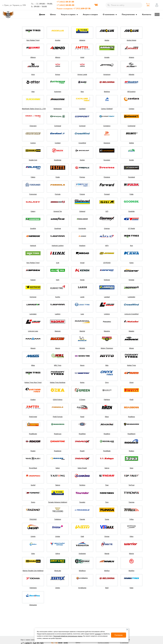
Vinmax (107, 536)
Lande (82, 297)
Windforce (82, 571)
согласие (98, 634)
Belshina (107, 92)
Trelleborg (58, 519)
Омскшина (33, 605)
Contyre (33, 143)
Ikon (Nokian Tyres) (33, 40)
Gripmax (107, 228)
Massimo (107, 331)
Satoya (107, 468)
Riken (107, 417)
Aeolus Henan (131, 40)
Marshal (82, 331)
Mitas (33, 365)
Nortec (82, 382)
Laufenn (58, 314)
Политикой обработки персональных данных (68, 636)
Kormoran (33, 297)
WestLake (58, 571)
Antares (131, 57)
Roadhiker (82, 434)
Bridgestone (58, 109)
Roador (33, 451)
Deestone (107, 143)
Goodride (131, 211)
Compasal (58, 126)
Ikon (132, 246)
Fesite (58, 177)
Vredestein (82, 554)
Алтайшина (82, 588)
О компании (109, 14)
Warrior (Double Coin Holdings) (33, 571)
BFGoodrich (131, 92)
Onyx (107, 382)
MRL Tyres (58, 365)
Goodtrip (33, 228)
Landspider (131, 297)
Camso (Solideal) (107, 109)
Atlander (132, 74)
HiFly (107, 246)
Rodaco (131, 451)
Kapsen (33, 280)
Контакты (147, 14)
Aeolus (107, 40)
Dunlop (82, 160)
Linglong (107, 314)
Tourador (82, 502)
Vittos (131, 536)
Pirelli (131, 400)
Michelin (82, 348)
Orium (132, 382)
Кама (132, 588)
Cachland (82, 109)
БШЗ (107, 588)
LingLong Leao (33, 331)
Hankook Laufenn (58, 246)
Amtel (82, 57)
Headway (82, 246)
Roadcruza (58, 434)
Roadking (107, 434)
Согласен (119, 635)
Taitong (58, 485)
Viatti (82, 536)
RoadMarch (131, 434)
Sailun (58, 468)
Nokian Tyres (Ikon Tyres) (33, 382)
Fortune (82, 194)
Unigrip (33, 536)
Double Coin (33, 160)
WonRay (131, 571)
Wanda (107, 554)
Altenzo (58, 57)
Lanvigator (33, 314)
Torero (33, 502)
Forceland (131, 177)
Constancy (107, 126)
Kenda (82, 280)
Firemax (82, 177)
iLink (58, 263)
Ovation (33, 400)
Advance (82, 40)
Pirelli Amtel (33, 417)
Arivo (33, 74)
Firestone (107, 177)
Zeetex (58, 588)
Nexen (82, 365)
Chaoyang (33, 126)
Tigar (107, 485)
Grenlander (82, 228)
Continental (132, 126)
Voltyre (58, 554)
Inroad (82, 263)
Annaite (107, 57)
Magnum (58, 331)
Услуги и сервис (68, 14)
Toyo (107, 502)
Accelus (58, 40)
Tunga (107, 519)
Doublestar (58, 160)
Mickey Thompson (107, 348)
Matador (131, 331)
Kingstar (131, 280)
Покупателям (128, 14)
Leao (82, 314)
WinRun (107, 571)
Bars (82, 92)
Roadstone (58, 451)
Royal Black (33, 468)
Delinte (131, 143)
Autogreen (58, 92)
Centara (132, 109)
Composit (82, 126)
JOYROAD (107, 263)
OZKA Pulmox (58, 400)
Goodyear (58, 228)
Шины (53, 14)
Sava (131, 468)
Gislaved (82, 211)
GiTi (107, 211)
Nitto (107, 365)
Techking (82, 485)
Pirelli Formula (58, 417)
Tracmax (131, 502)
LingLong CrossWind (131, 314)
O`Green (82, 400)
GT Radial (131, 228)
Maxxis (58, 348)
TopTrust (131, 485)
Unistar (58, 536)
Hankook (33, 246)
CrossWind (82, 143)
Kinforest (107, 280)
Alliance (33, 57)
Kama (131, 263)
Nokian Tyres (131, 365)
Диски (42, 14)
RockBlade (107, 451)
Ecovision (107, 160)
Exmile (131, 160)
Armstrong (107, 74)
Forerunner (33, 194)
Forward (107, 194)
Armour (58, 74)
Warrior (132, 554)
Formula (58, 194)
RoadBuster (33, 434)
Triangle (82, 519)
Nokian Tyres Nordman (58, 382)
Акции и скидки (90, 14)
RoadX (82, 451)
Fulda (131, 194)
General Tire (58, 211)
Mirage (132, 348)
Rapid (82, 417)
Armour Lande (82, 74)
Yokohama (33, 588)
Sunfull (33, 485)
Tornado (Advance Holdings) (58, 502)
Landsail (107, 297)
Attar (33, 92)
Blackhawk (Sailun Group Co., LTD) (34, 109)
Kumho (58, 297)
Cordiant (58, 143)
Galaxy (33, 211)
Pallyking (107, 400)
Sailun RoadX (82, 468)
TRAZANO (33, 519)
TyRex (131, 519)
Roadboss (131, 417)
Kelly (58, 280)
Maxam (33, 348)
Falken (33, 177)
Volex (33, 554)
